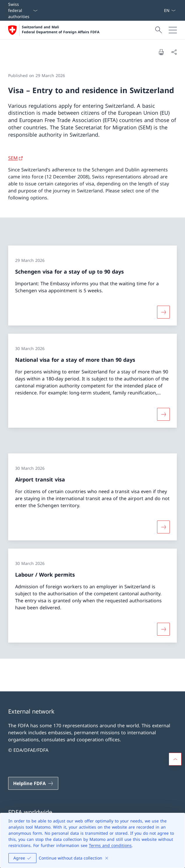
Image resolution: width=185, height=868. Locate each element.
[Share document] (174, 52)
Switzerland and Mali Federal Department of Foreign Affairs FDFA (61, 30)
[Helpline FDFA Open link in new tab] (33, 783)
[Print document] (161, 52)
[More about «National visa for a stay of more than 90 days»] (163, 414)
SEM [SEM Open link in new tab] (13, 158)
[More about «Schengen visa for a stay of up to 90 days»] (163, 312)
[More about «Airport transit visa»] (163, 527)
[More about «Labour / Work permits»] (163, 629)
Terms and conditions (110, 845)
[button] (175, 759)
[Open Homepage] (54, 30)
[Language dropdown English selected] (170, 10)
